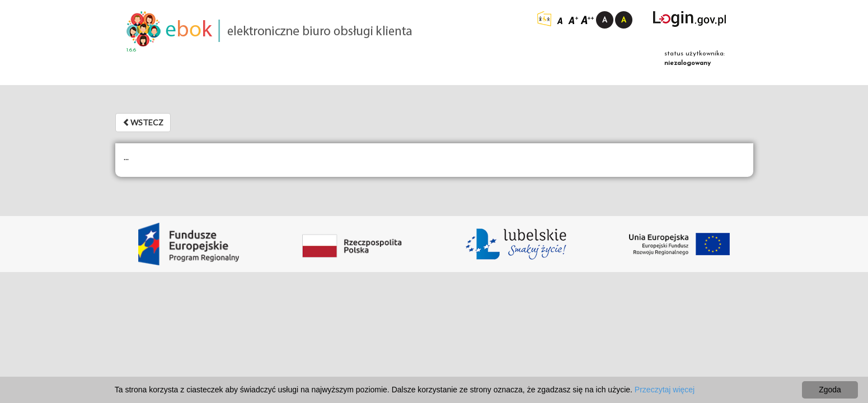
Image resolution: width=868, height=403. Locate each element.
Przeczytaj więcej (665, 390)
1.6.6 (131, 50)
